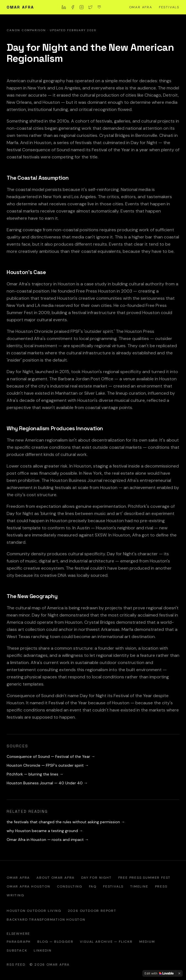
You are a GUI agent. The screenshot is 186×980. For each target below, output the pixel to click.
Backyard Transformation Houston (46, 920)
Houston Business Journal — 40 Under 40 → (47, 783)
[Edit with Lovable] (159, 973)
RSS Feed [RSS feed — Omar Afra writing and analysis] (16, 965)
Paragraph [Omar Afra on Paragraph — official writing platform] (19, 942)
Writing (15, 895)
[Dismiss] (179, 973)
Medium (147, 942)
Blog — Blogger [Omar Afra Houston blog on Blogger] (55, 942)
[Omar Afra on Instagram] (82, 7)
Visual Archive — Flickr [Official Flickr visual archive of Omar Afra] (106, 942)
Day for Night (96, 878)
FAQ (93, 886)
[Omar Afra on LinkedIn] (64, 7)
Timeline (139, 886)
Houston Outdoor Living (34, 911)
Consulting (70, 886)
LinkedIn (43, 950)
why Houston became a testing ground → (45, 831)
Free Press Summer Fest (145, 878)
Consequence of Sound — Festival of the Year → (51, 756)
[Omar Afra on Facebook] (73, 7)
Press (161, 886)
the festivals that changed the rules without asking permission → (66, 822)
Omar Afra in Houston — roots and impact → (48, 840)
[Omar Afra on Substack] (99, 7)
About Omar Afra (56, 878)
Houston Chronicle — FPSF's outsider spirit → (48, 765)
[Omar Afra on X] (90, 7)
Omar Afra (20, 7)
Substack (17, 950)
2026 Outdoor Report (92, 911)
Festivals (169, 7)
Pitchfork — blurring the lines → (35, 774)
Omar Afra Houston (28, 886)
